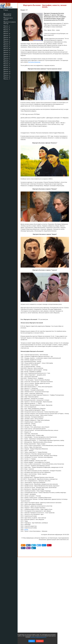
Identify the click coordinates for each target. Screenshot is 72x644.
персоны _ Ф (7, 64)
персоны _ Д (7, 33)
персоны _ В (7, 30)
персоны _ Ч (7, 69)
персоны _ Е (7, 35)
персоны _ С (7, 58)
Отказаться (40, 641)
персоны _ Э (7, 75)
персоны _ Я (7, 79)
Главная (6, 10)
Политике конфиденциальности (38, 637)
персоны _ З (7, 39)
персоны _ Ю (7, 77)
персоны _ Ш (7, 71)
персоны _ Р (7, 56)
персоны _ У (7, 62)
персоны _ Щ (7, 73)
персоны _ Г (7, 31)
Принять (32, 641)
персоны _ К (7, 45)
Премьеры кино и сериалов (8, 19)
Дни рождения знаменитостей (7, 15)
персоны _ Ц (7, 67)
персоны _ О (7, 52)
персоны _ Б (7, 28)
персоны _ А (7, 26)
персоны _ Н (7, 50)
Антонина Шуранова (34, 62)
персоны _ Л (7, 47)
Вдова (26, 529)
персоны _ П (7, 54)
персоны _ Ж (7, 37)
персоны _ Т (7, 60)
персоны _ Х (7, 65)
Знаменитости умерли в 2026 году (10, 23)
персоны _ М (7, 48)
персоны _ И (7, 41)
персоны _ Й (7, 43)
